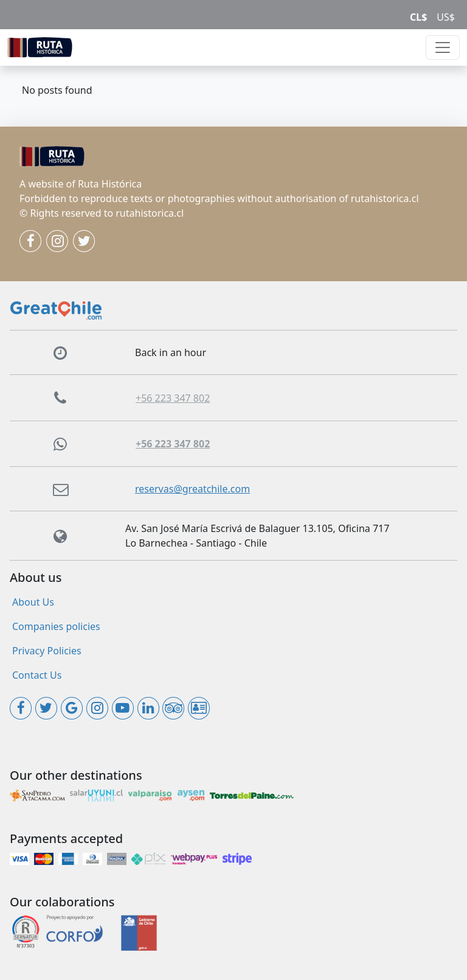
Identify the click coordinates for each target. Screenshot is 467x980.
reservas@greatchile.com (192, 489)
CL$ (418, 17)
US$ (446, 17)
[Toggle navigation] (443, 47)
